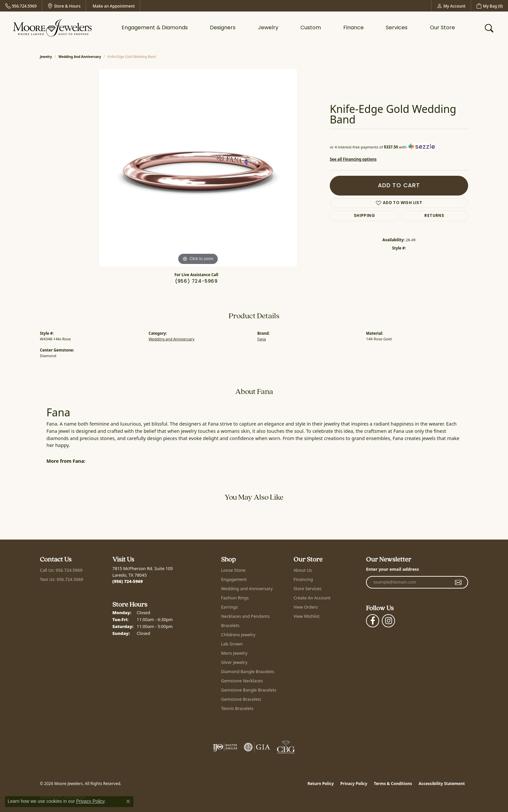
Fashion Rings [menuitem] (235, 598)
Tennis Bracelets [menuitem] (237, 708)
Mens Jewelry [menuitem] (234, 653)
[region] (198, 168)
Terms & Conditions (393, 784)
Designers (223, 28)
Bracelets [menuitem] (230, 625)
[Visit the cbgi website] (286, 747)
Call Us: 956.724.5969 (61, 570)
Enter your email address (393, 569)
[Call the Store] (128, 581)
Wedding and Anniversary (80, 57)
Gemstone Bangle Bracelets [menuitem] (249, 690)
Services (397, 28)
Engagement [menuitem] (234, 579)
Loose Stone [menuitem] (233, 570)
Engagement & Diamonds (155, 28)
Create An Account (312, 598)
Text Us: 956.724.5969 (62, 579)
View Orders (306, 607)
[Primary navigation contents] (288, 28)
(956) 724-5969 (196, 282)
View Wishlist (307, 616)
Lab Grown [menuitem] (232, 644)
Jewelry (268, 28)
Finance (353, 28)
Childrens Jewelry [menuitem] (238, 635)
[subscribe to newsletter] (458, 582)
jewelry (46, 57)
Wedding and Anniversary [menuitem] (247, 589)
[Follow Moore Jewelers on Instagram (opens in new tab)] (388, 621)
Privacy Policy (354, 784)
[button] (451, 6)
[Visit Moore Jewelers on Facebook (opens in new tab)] (373, 621)
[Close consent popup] (128, 801)
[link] (21, 6)
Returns (434, 216)
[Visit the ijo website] (225, 747)
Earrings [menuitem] (229, 607)
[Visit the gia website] (257, 747)
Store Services (308, 589)
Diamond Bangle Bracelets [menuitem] (248, 671)
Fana (262, 339)
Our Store (442, 28)
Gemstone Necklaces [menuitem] (242, 681)
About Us (303, 570)
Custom (311, 28)
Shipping (364, 216)
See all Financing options (353, 159)
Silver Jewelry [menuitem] (234, 662)
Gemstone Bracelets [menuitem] (241, 699)
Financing (303, 579)
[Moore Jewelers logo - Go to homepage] (52, 28)
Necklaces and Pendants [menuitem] (245, 616)
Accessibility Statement (442, 784)
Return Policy (321, 784)
